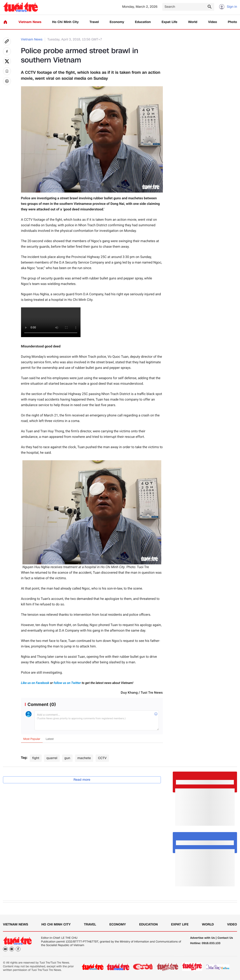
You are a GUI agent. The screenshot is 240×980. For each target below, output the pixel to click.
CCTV (102, 758)
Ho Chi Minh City (65, 22)
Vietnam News (30, 22)
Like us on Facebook (36, 683)
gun (67, 758)
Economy (117, 22)
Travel (94, 22)
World (193, 22)
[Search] (188, 7)
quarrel (52, 758)
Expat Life (169, 22)
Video (213, 22)
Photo (232, 22)
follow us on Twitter (67, 683)
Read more (82, 780)
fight (36, 758)
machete (84, 758)
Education (143, 22)
